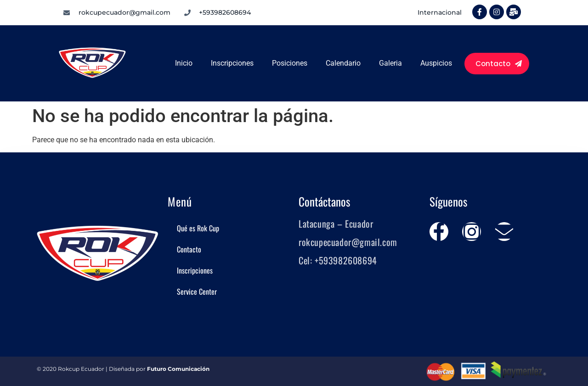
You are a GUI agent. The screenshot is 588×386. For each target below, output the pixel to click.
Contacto (189, 249)
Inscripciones (232, 63)
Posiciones (290, 63)
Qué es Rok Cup (198, 228)
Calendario (343, 63)
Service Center (197, 291)
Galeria (390, 63)
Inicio (184, 63)
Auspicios (436, 63)
